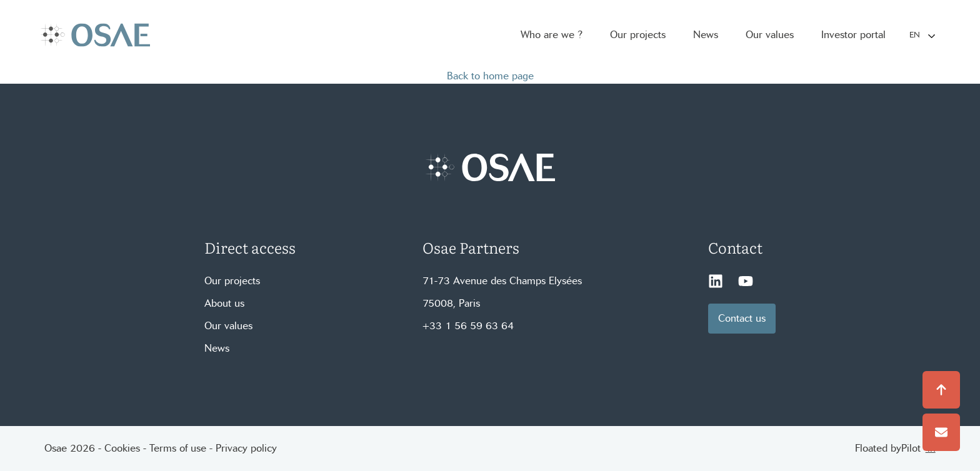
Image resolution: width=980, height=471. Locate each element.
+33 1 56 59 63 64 (468, 326)
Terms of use (178, 448)
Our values (228, 326)
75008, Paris (451, 303)
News (217, 348)
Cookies (122, 448)
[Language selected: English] (922, 35)
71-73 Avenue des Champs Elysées (502, 281)
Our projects (232, 281)
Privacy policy (246, 448)
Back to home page (490, 76)
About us (224, 303)
